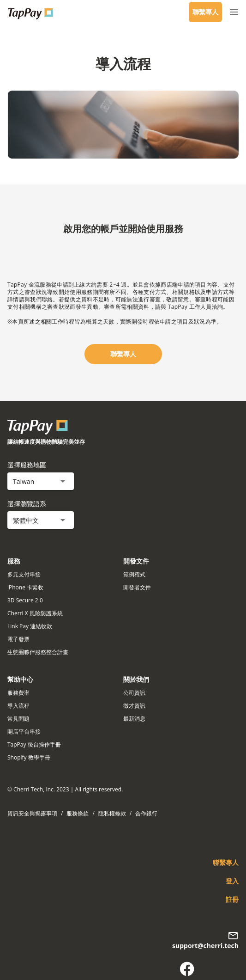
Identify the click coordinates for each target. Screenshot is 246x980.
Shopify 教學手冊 (29, 757)
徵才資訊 (134, 706)
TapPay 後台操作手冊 (34, 744)
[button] (41, 481)
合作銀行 (146, 813)
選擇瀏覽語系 (27, 504)
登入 (232, 881)
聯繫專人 (205, 12)
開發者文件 (137, 587)
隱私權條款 (112, 813)
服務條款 (78, 813)
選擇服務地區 (27, 465)
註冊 (232, 899)
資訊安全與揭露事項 (32, 813)
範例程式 (134, 574)
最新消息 (134, 719)
